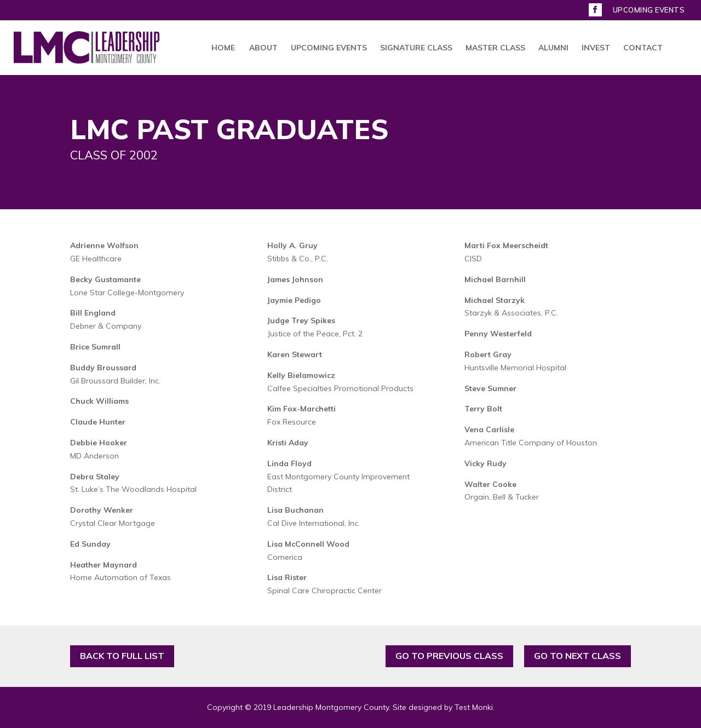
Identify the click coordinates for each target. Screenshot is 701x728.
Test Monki (474, 707)
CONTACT (643, 48)
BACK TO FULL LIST (122, 656)
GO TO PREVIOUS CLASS (449, 656)
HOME (223, 48)
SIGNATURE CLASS (416, 48)
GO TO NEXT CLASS (578, 656)
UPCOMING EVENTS (649, 10)
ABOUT (263, 48)
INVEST (596, 48)
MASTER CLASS (495, 48)
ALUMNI (553, 48)
